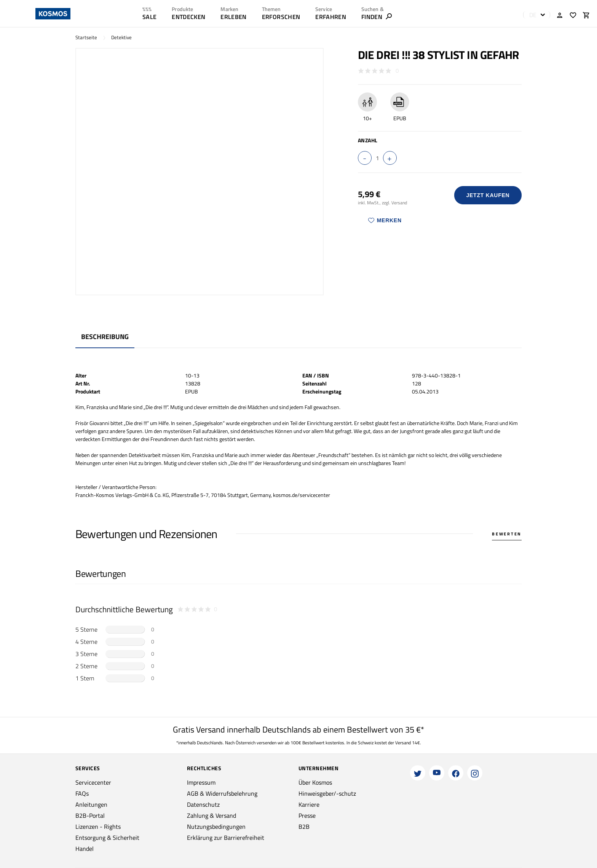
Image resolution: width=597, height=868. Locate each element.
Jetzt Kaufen (488, 195)
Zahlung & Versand (212, 815)
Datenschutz (203, 804)
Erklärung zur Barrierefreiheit (226, 838)
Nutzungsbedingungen (216, 827)
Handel (85, 849)
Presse (307, 815)
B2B (304, 827)
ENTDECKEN (188, 17)
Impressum (201, 782)
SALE (149, 17)
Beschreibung (105, 337)
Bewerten (507, 534)
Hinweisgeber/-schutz (327, 793)
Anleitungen (91, 804)
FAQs (82, 793)
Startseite (86, 37)
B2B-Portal (90, 815)
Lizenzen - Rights (98, 827)
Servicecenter (93, 782)
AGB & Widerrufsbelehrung (222, 793)
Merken (385, 220)
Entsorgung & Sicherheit (107, 838)
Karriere (309, 804)
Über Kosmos (315, 782)
